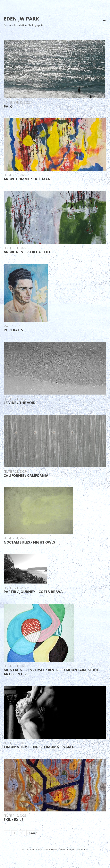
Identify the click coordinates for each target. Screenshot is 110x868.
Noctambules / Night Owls (29, 542)
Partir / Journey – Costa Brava (33, 592)
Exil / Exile (13, 820)
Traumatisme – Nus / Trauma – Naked (39, 747)
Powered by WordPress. (55, 849)
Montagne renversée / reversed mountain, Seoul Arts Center (51, 672)
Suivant (33, 833)
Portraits (13, 330)
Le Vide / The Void (20, 403)
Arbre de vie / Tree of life (27, 252)
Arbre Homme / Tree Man (27, 179)
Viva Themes (82, 849)
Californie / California (26, 475)
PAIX (8, 106)
